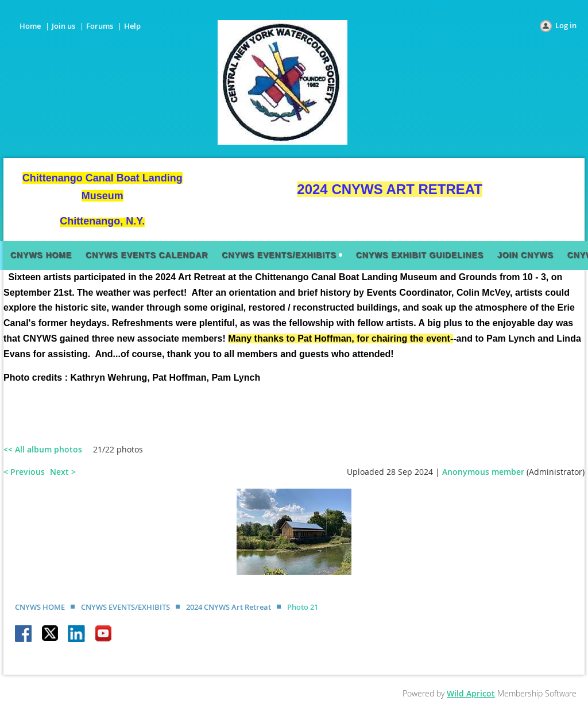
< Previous (24, 472)
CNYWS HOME (40, 607)
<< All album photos (43, 449)
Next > (63, 472)
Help (132, 26)
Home (30, 26)
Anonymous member (483, 472)
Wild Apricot (471, 693)
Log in (566, 25)
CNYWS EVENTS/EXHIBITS (125, 607)
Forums (100, 26)
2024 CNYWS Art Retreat (229, 607)
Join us (63, 26)
